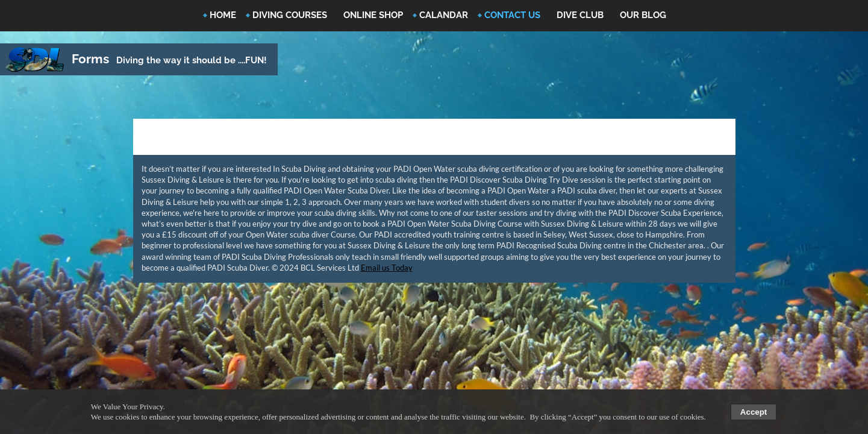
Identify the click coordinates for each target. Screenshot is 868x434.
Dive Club (580, 15)
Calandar (444, 15)
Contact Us (512, 15)
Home (223, 15)
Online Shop (373, 15)
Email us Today (387, 268)
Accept (754, 412)
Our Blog (643, 15)
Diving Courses (290, 15)
